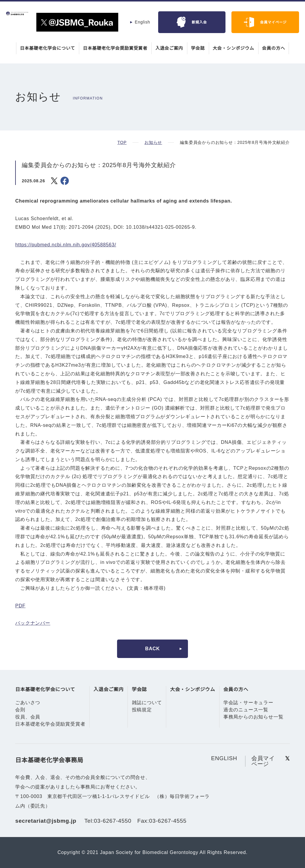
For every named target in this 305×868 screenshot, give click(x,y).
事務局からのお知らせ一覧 (253, 717)
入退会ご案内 (170, 48)
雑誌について (147, 703)
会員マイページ (273, 22)
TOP (122, 142)
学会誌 (199, 48)
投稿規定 (142, 710)
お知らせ (153, 142)
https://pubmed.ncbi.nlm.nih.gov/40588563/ (70, 245)
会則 (20, 710)
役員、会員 (28, 717)
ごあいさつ (28, 703)
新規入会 (199, 22)
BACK (152, 649)
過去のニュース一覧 (246, 710)
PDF (20, 606)
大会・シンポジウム (235, 48)
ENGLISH (224, 758)
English (142, 22)
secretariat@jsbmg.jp (47, 821)
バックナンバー (33, 623)
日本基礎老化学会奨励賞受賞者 (115, 48)
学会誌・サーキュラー (248, 703)
